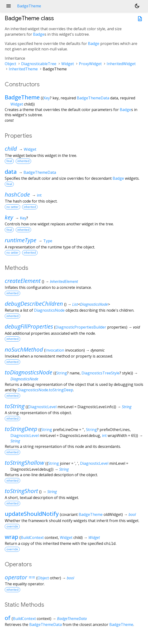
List (75, 304)
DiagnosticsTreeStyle (100, 373)
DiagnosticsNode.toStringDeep (45, 390)
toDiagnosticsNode (29, 372)
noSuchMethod (24, 349)
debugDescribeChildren (34, 303)
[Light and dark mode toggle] (137, 6)
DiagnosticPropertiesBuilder (81, 327)
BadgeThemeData (93, 98)
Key (47, 98)
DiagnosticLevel (42, 407)
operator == (20, 577)
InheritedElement (64, 281)
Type (48, 241)
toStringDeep (21, 429)
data (11, 172)
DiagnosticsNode (94, 304)
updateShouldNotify (32, 514)
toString (15, 406)
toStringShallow (24, 462)
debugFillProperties (29, 326)
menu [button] (9, 6)
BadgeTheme (22, 97)
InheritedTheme (23, 69)
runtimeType (21, 240)
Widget (68, 64)
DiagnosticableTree (39, 64)
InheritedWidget (121, 64)
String (62, 373)
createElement (23, 281)
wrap (12, 537)
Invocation (55, 350)
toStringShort (21, 491)
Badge (39, 34)
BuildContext (32, 537)
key (9, 217)
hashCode (17, 194)
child (11, 148)
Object (10, 64)
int (39, 195)
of (8, 618)
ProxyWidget (90, 64)
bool (132, 514)
